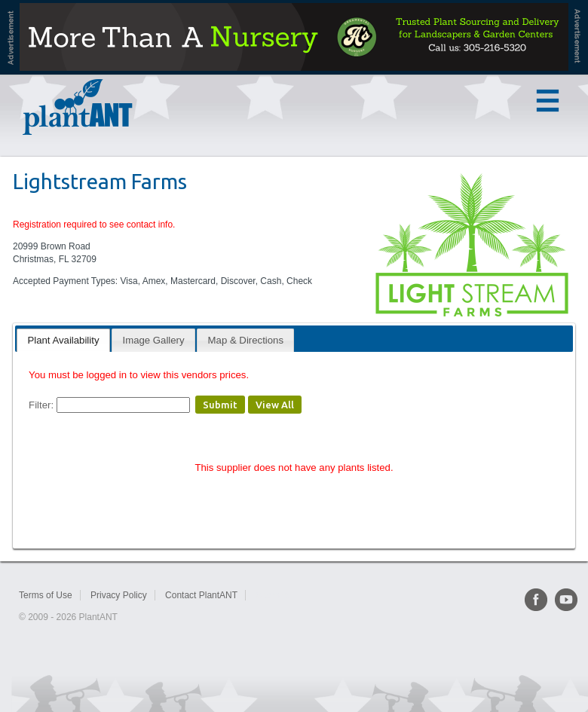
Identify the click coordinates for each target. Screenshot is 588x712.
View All (275, 405)
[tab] (63, 340)
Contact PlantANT (201, 595)
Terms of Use (46, 595)
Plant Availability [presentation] (63, 340)
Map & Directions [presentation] (246, 340)
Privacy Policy (119, 595)
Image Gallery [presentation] (154, 340)
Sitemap (272, 595)
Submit (220, 405)
